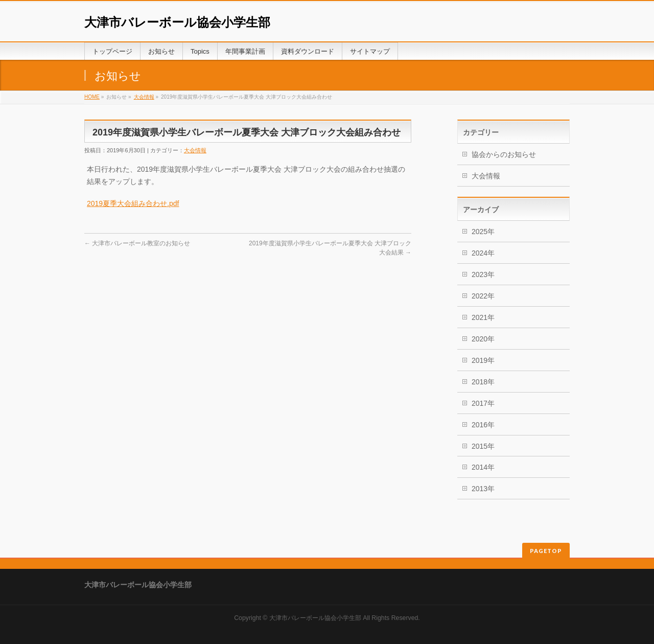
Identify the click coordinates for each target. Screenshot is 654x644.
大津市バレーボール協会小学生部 (177, 22)
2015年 (483, 446)
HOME (92, 97)
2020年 (483, 339)
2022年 (483, 296)
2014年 (483, 467)
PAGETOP (546, 551)
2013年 (483, 489)
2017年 (483, 403)
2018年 (483, 382)
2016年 (483, 425)
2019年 (483, 360)
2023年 (483, 274)
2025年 (483, 232)
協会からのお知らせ (504, 154)
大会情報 (144, 97)
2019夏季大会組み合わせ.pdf (133, 203)
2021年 (483, 317)
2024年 (483, 253)
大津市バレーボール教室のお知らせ (137, 243)
